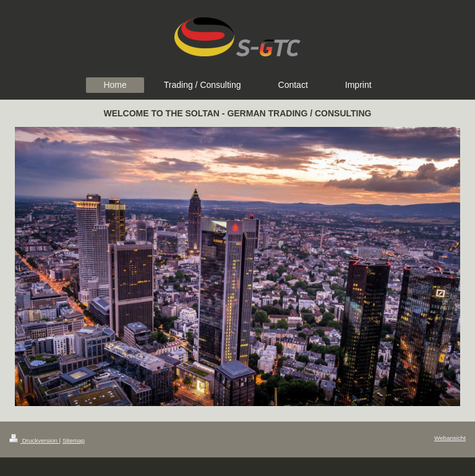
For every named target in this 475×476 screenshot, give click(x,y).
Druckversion (34, 440)
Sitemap (74, 440)
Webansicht (450, 438)
